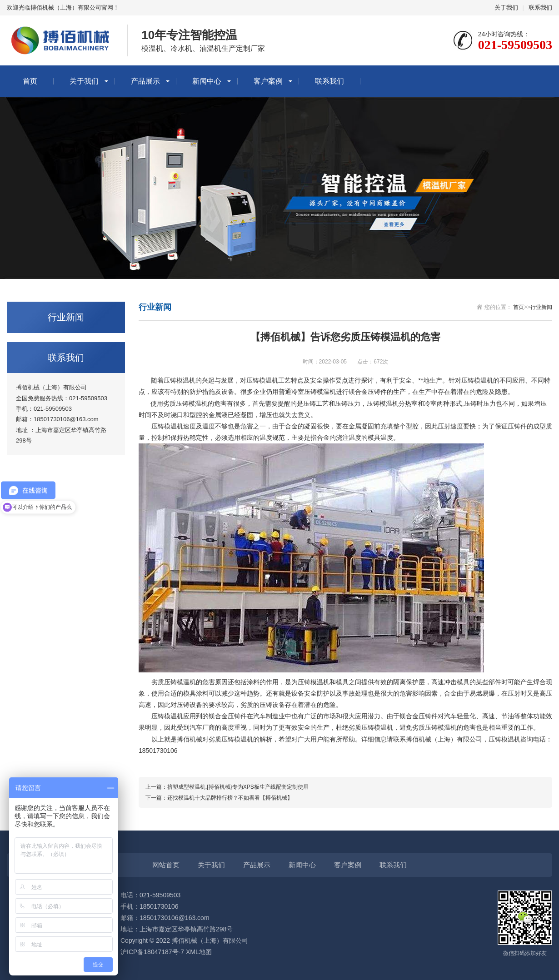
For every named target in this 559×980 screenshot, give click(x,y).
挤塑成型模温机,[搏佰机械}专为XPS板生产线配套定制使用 (238, 787)
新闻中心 (207, 81)
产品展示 (145, 81)
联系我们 (540, 7)
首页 (30, 81)
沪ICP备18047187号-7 (152, 952)
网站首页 (166, 865)
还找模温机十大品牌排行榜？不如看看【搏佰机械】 (230, 798)
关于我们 (506, 7)
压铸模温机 (167, 426)
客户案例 (268, 81)
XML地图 (199, 952)
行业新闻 (541, 307)
